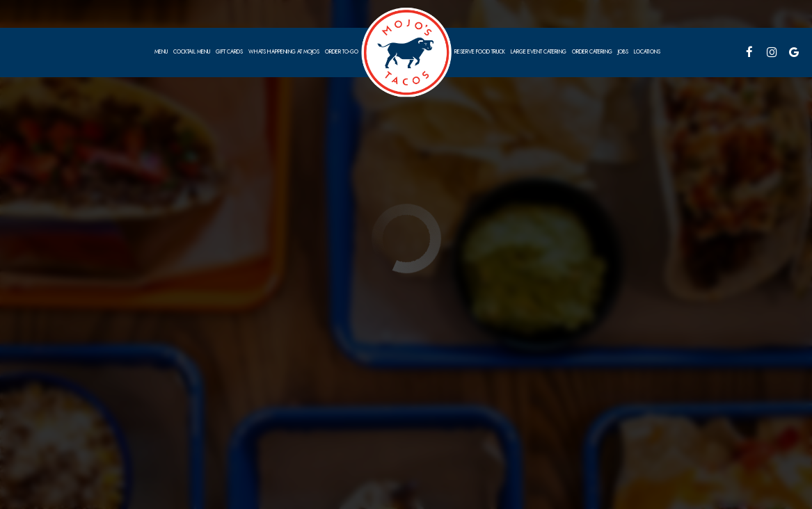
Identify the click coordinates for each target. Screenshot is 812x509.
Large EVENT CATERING (539, 52)
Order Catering (592, 52)
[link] (406, 52)
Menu (161, 52)
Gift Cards (229, 52)
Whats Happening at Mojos (284, 52)
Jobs (623, 52)
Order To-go (342, 52)
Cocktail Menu (192, 52)
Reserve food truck (480, 52)
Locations (647, 52)
